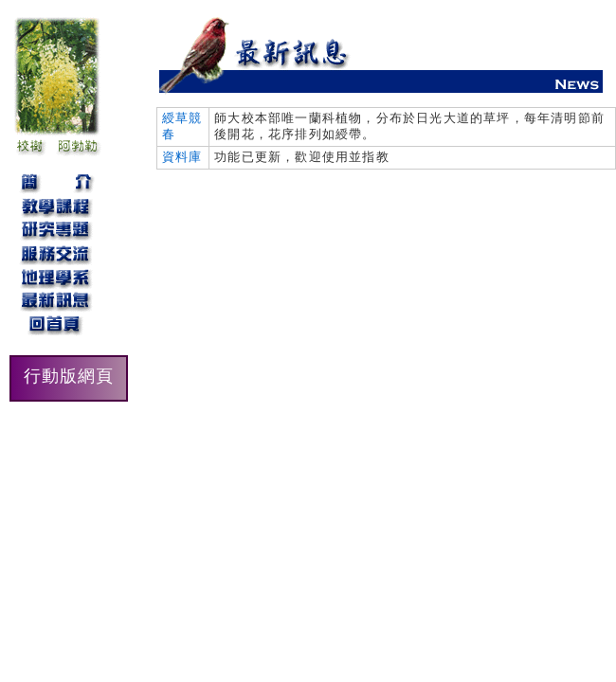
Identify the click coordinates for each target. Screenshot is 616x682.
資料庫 (182, 157)
